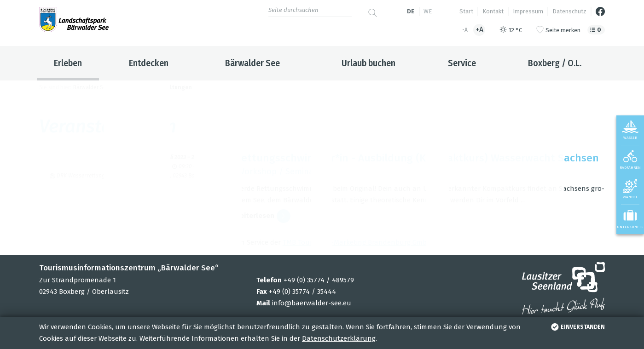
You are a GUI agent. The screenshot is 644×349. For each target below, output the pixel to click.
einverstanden (577, 327)
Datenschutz (569, 11)
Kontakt (493, 11)
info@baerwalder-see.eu (312, 303)
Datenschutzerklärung (339, 338)
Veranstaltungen (168, 87)
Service (462, 63)
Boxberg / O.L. (555, 63)
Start (466, 11)
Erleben (68, 63)
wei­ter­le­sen (263, 216)
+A (479, 30)
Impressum (528, 11)
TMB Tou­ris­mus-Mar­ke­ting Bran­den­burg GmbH (357, 242)
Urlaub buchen (368, 63)
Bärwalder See (252, 63)
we (428, 11)
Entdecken (149, 63)
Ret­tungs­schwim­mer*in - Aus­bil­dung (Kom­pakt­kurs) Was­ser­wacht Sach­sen (417, 158)
